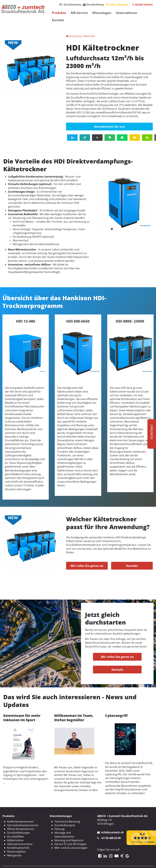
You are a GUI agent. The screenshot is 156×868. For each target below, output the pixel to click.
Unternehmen (126, 13)
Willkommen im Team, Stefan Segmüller (74, 718)
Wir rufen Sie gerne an (87, 566)
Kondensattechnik (18, 848)
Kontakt (58, 20)
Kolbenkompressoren (20, 822)
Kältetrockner (15, 840)
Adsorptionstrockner (20, 844)
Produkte (59, 13)
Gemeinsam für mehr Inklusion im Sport (22, 718)
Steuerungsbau (17, 851)
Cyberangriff (116, 716)
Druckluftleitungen (19, 833)
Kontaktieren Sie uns (109, 127)
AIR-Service (79, 13)
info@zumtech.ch (112, 832)
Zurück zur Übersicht (80, 36)
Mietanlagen (102, 13)
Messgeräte (14, 855)
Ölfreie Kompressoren (21, 829)
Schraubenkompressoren (23, 825)
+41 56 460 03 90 (111, 838)
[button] (72, 138)
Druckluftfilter (16, 837)
